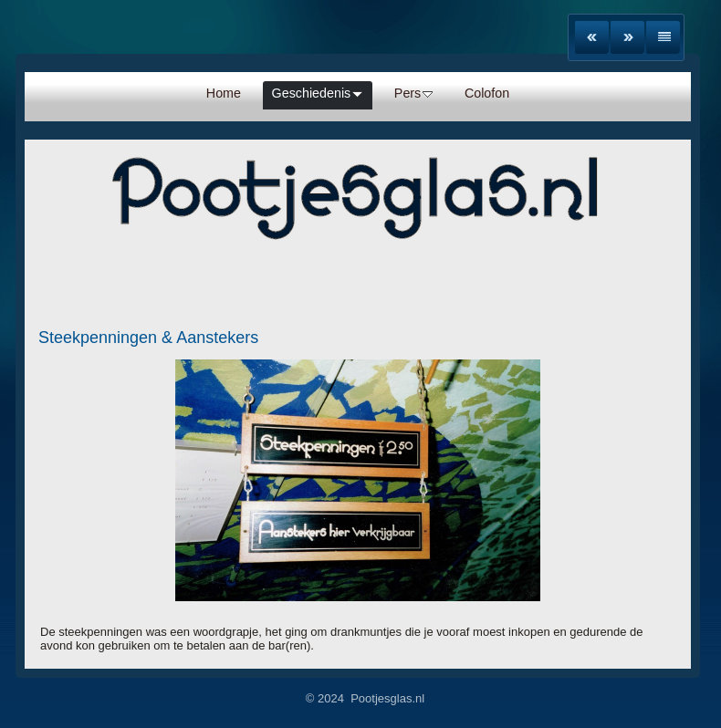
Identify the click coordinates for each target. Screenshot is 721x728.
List (663, 37)
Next (627, 37)
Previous (592, 37)
